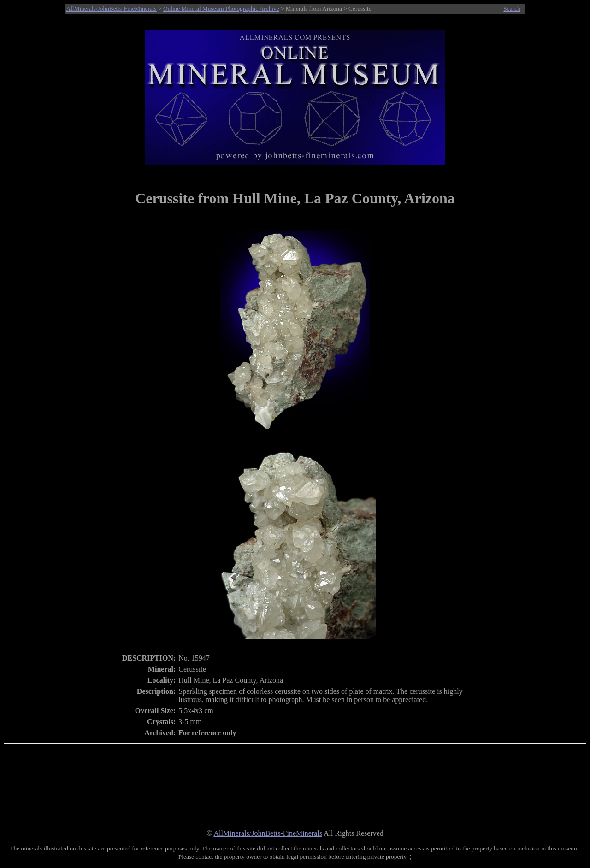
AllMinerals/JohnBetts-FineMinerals (112, 9)
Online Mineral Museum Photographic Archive (221, 9)
